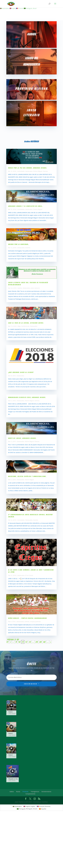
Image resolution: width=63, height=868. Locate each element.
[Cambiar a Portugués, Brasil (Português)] (27, 809)
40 (44, 642)
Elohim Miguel (38, 171)
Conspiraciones (30, 794)
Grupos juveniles (35, 622)
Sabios (12, 792)
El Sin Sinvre (29, 575)
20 (37, 642)
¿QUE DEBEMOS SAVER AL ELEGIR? (21, 372)
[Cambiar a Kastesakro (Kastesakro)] (17, 806)
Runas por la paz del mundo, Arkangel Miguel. (28, 168)
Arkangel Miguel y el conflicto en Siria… (25, 206)
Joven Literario (35, 288)
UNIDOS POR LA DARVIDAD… (19, 244)
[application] (11, 705)
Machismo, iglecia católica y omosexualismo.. (27, 476)
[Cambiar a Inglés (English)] (29, 806)
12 (26, 642)
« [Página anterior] (10, 642)
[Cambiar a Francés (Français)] (44, 806)
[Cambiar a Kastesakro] (4, 8)
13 (30, 642)
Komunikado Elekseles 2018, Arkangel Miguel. (27, 397)
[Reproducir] (12, 705)
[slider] (11, 710)
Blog (19, 326)
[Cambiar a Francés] (20, 8)
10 (19, 642)
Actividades (21, 171)
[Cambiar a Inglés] (12, 8)
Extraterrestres (46, 792)
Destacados (29, 171)
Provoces (25, 792)
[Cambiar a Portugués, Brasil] (30, 8)
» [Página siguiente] (51, 642)
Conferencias (25, 326)
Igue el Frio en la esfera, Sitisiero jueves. (26, 323)
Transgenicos (35, 792)
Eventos (45, 171)
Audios (20, 288)
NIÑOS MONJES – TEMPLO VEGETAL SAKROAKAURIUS (27, 618)
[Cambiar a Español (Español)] (43, 809)
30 (40, 642)
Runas (18, 792)
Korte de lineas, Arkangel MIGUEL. (22, 438)
